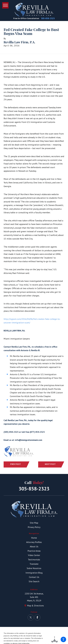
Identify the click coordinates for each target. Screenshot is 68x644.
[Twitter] (31, 617)
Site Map (34, 523)
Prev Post (16, 464)
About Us (34, 546)
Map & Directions (35, 606)
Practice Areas (34, 551)
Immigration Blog (34, 573)
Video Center (34, 555)
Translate (34, 564)
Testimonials (34, 560)
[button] (63, 639)
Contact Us (34, 577)
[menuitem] (34, 538)
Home (34, 538)
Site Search (34, 581)
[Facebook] (37, 617)
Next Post (50, 464)
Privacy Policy (34, 527)
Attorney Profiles (34, 542)
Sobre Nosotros (34, 568)
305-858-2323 (48, 18)
